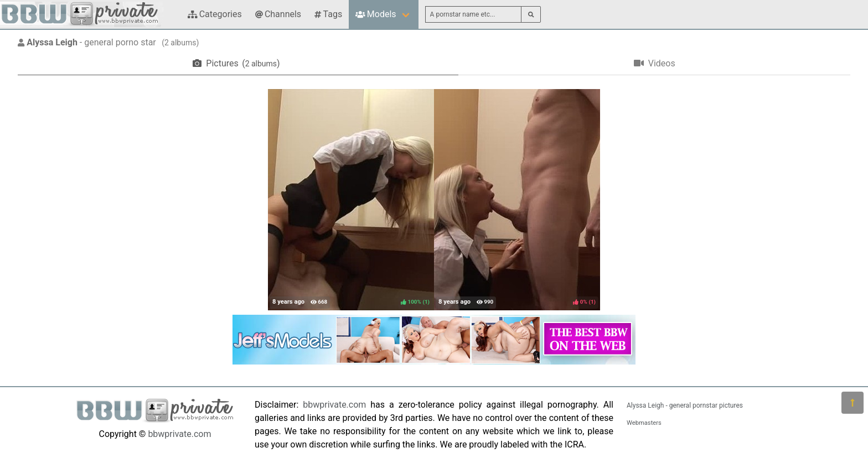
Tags (328, 14)
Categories (215, 14)
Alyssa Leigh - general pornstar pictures (685, 405)
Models (376, 14)
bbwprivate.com (179, 434)
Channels (278, 14)
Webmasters (644, 423)
